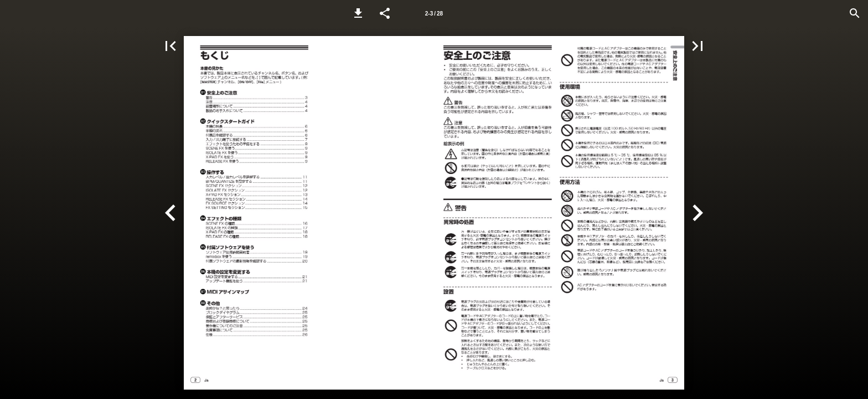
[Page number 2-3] (434, 13)
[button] (358, 13)
